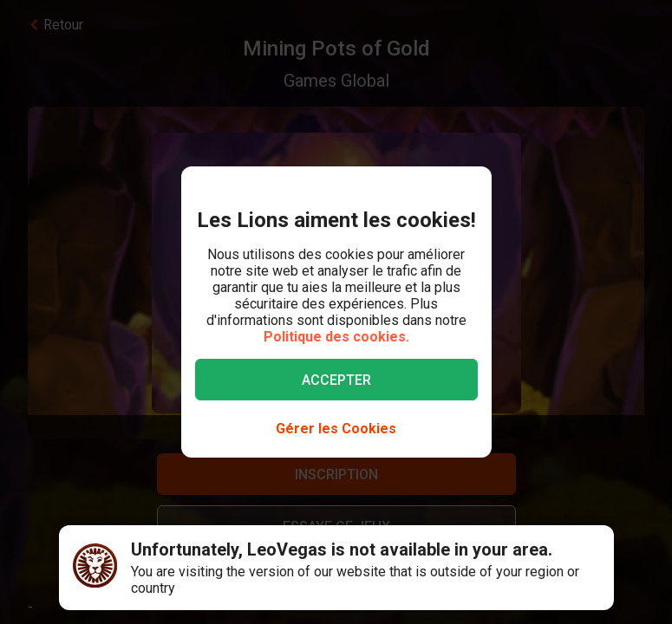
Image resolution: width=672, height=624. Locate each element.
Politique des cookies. (336, 337)
